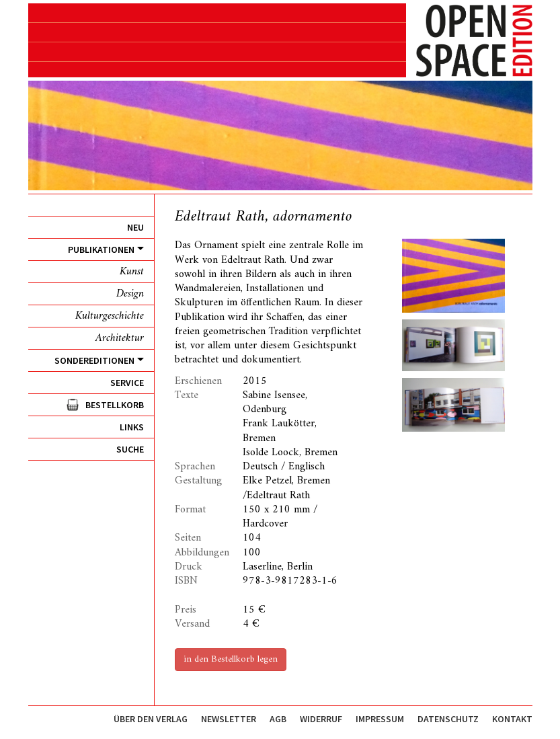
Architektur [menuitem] (120, 338)
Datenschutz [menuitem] (448, 719)
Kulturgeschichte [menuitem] (110, 316)
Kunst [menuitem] (132, 272)
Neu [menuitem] (135, 227)
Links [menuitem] (132, 427)
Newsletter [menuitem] (229, 719)
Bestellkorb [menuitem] (115, 405)
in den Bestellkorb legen (231, 659)
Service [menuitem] (127, 383)
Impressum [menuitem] (380, 719)
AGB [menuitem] (278, 719)
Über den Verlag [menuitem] (151, 719)
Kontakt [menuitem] (512, 719)
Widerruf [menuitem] (321, 719)
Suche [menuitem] (130, 449)
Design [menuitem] (130, 294)
